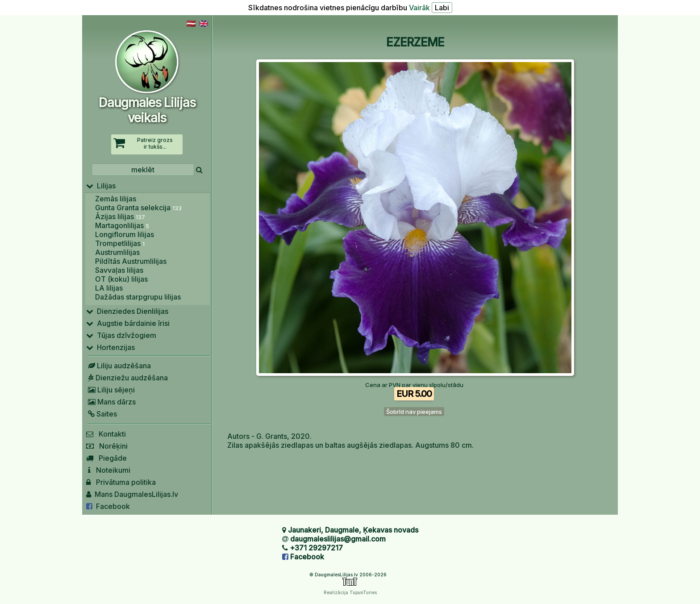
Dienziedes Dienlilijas (127, 311)
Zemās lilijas (116, 199)
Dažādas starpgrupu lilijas (138, 297)
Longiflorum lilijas (125, 234)
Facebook (108, 506)
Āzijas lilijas (120, 217)
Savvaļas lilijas (119, 270)
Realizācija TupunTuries (350, 592)
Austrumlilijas (117, 252)
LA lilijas (109, 288)
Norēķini (107, 446)
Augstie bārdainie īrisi (128, 323)
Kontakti (106, 434)
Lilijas (101, 186)
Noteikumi (108, 470)
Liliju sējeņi (110, 390)
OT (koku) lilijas (121, 279)
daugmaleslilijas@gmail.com (338, 539)
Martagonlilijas (122, 225)
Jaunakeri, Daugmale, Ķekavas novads (353, 530)
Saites (102, 414)
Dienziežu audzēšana (127, 378)
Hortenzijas (110, 347)
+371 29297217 (316, 548)
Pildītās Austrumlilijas (131, 261)
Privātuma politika (121, 482)
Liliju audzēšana (119, 366)
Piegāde (106, 458)
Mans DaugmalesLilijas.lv (132, 494)
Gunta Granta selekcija (138, 208)
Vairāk (419, 8)
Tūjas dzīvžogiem (121, 335)
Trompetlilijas (120, 243)
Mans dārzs (111, 402)
